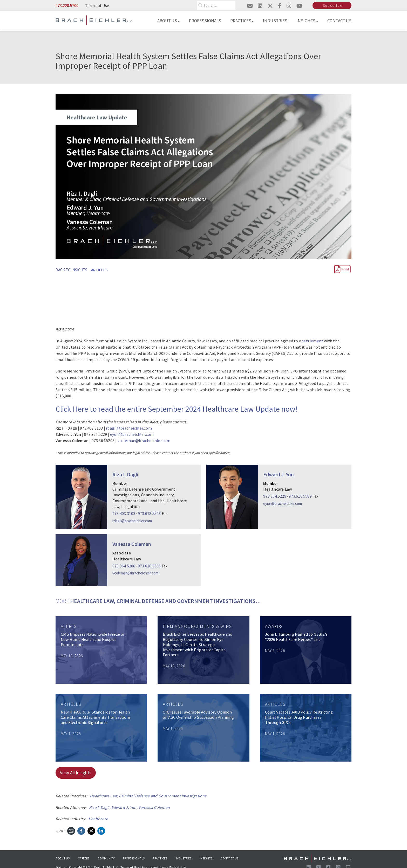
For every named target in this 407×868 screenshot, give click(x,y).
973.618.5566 (149, 566)
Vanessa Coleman (132, 544)
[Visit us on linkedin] (260, 6)
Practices (242, 21)
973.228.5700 (67, 5)
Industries (275, 21)
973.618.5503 (149, 513)
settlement (313, 341)
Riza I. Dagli (125, 474)
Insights (307, 21)
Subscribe (333, 5)
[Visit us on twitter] (270, 6)
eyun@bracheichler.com (132, 434)
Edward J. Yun (279, 474)
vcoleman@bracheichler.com (144, 440)
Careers (84, 858)
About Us (169, 21)
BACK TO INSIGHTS (71, 270)
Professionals (205, 21)
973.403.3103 (124, 513)
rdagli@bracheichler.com (129, 428)
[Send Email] (71, 830)
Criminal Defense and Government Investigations (163, 796)
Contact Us (340, 21)
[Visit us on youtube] (299, 6)
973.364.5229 (275, 496)
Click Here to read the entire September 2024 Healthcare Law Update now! (177, 409)
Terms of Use (97, 5)
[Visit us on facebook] (280, 6)
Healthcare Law (103, 796)
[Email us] (250, 6)
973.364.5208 (124, 566)
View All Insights (76, 773)
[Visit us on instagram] (289, 6)
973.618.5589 (300, 496)
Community (106, 858)
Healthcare (98, 819)
